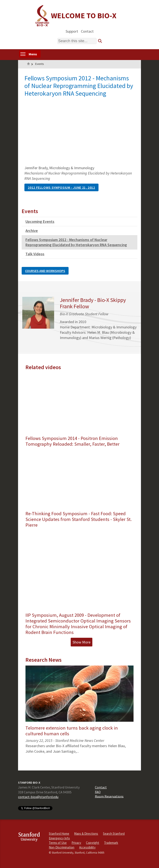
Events (40, 64)
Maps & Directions (86, 834)
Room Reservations (109, 796)
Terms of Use (58, 843)
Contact (87, 31)
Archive (32, 231)
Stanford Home (59, 834)
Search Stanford (114, 834)
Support (72, 31)
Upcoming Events (40, 221)
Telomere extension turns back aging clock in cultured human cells (72, 731)
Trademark (111, 843)
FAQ (98, 792)
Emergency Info (59, 838)
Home (28, 64)
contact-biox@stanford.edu (38, 797)
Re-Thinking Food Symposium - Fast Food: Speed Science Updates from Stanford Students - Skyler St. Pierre (79, 519)
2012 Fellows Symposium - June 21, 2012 (61, 187)
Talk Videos (35, 254)
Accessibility (87, 847)
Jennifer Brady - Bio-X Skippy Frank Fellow (93, 303)
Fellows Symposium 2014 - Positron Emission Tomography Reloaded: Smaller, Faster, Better (72, 441)
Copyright (93, 843)
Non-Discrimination (62, 847)
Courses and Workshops (45, 271)
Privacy (76, 843)
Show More (82, 642)
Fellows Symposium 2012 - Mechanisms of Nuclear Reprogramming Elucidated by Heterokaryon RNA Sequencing (76, 242)
